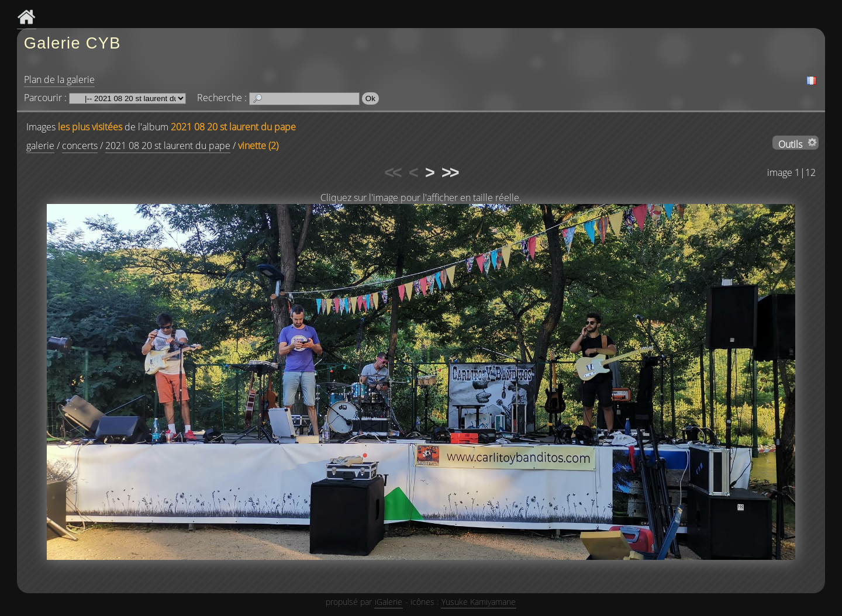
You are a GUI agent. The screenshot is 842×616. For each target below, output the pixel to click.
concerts (80, 146)
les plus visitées (90, 127)
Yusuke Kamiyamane (479, 602)
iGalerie (389, 602)
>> (450, 172)
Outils (790, 144)
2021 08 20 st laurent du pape (233, 127)
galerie (40, 146)
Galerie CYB (73, 43)
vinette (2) (258, 146)
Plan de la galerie (59, 79)
